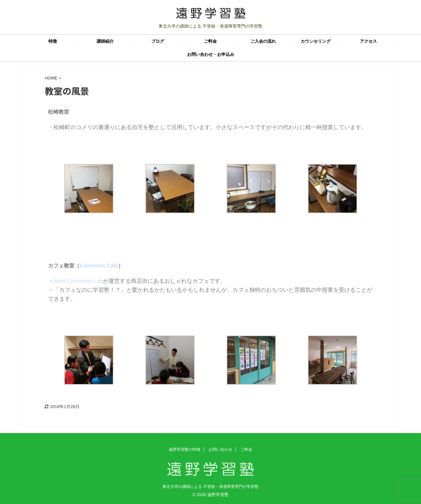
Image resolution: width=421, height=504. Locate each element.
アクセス (368, 41)
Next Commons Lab (78, 281)
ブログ (158, 41)
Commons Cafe (99, 266)
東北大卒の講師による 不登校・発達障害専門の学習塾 (210, 487)
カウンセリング (316, 41)
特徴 (53, 41)
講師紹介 (105, 41)
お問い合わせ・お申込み (211, 54)
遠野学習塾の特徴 (185, 449)
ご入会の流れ (263, 41)
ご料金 (210, 41)
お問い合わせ (220, 449)
